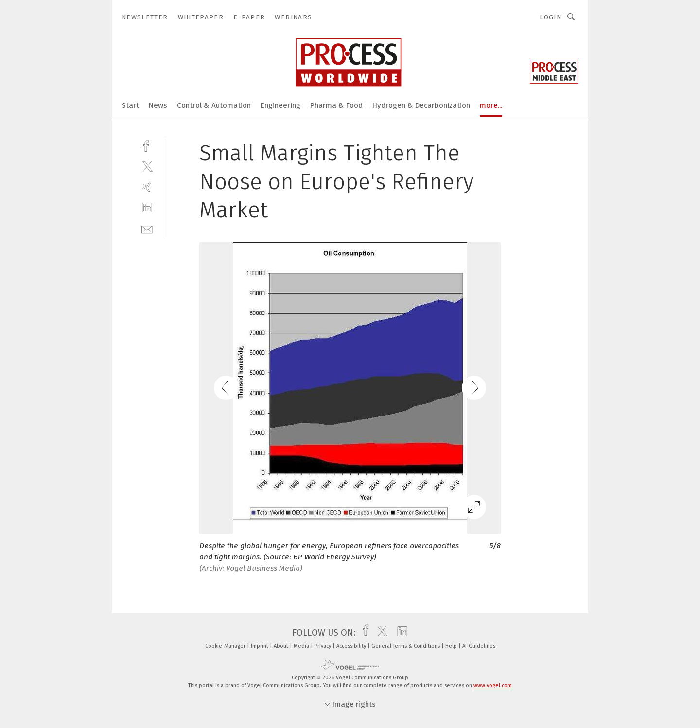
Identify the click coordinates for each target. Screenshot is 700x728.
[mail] (147, 229)
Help (452, 646)
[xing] (147, 187)
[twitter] (147, 166)
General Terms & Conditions (406, 646)
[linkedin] (147, 208)
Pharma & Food (336, 105)
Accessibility (352, 646)
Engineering (280, 105)
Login (551, 17)
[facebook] (147, 145)
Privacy (324, 646)
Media (302, 646)
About (282, 646)
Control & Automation (214, 105)
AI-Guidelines (479, 646)
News (158, 105)
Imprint (260, 646)
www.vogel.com (493, 685)
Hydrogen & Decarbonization (421, 105)
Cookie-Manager (226, 646)
